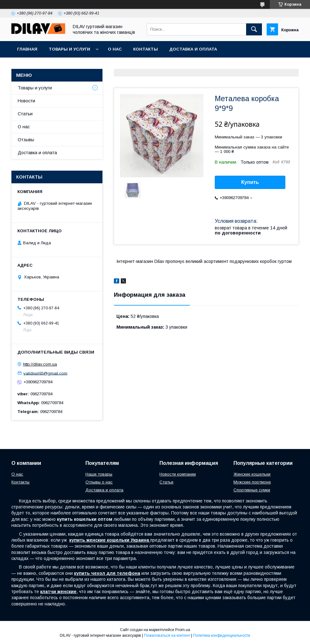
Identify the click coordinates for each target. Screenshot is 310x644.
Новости (26, 101)
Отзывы (26, 140)
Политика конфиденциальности (222, 635)
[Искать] (254, 29)
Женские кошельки (252, 474)
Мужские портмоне (252, 482)
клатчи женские (58, 592)
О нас (115, 49)
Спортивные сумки (252, 490)
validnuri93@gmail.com (45, 373)
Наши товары (99, 474)
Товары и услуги (69, 49)
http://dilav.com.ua (40, 364)
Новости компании (178, 474)
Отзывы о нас (99, 482)
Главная (27, 49)
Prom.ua (183, 630)
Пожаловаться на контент (167, 635)
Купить (250, 182)
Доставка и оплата (193, 49)
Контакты (146, 49)
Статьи (25, 114)
